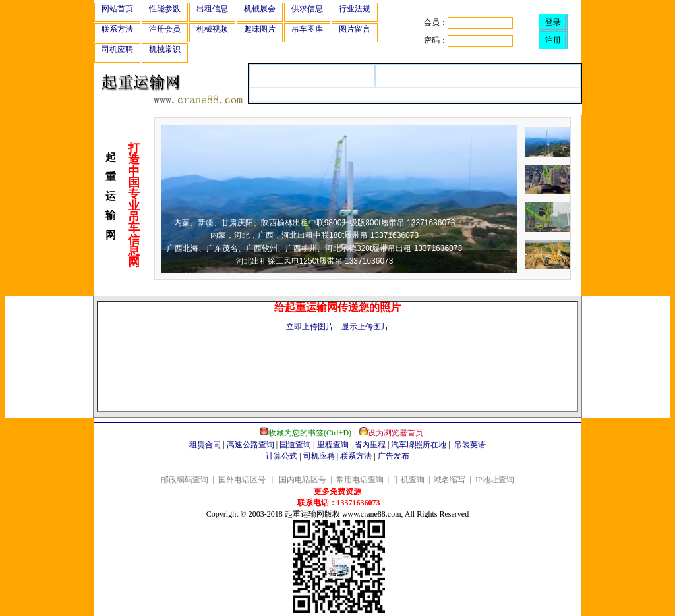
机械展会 (260, 9)
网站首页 (117, 9)
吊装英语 (470, 445)
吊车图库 (307, 29)
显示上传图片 (365, 327)
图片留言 (355, 29)
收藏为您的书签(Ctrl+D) (310, 433)
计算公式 (281, 456)
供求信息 (307, 9)
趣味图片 (260, 29)
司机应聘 (117, 49)
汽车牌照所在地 (419, 445)
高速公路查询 (250, 445)
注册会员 (165, 29)
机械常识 (165, 49)
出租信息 (212, 9)
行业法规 (355, 9)
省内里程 (370, 445)
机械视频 (212, 29)
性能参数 (165, 9)
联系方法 (117, 29)
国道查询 (295, 445)
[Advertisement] (337, 381)
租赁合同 (205, 445)
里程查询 (333, 445)
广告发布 (394, 456)
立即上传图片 (310, 327)
